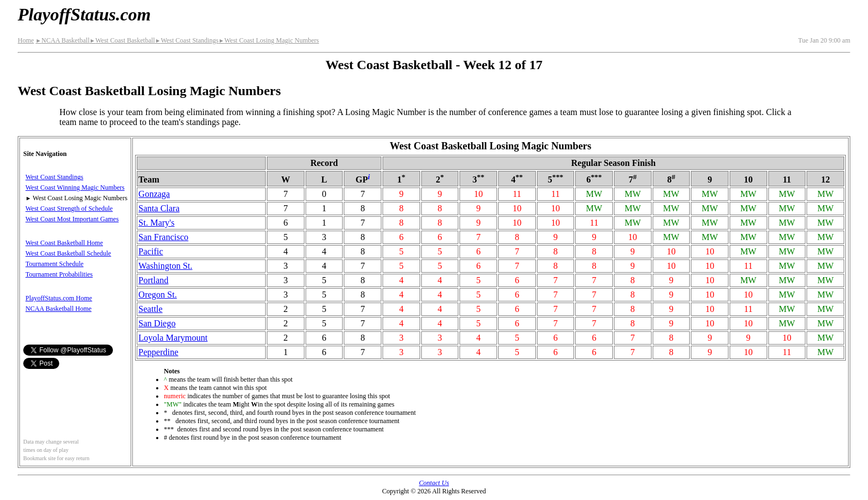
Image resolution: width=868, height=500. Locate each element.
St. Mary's (156, 223)
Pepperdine (158, 352)
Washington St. (165, 266)
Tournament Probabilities (59, 274)
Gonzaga (154, 194)
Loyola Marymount (173, 338)
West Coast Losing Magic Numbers (269, 40)
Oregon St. (157, 295)
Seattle (151, 309)
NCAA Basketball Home (58, 309)
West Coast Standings (187, 40)
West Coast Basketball (122, 40)
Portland (153, 280)
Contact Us (434, 483)
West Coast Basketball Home (64, 243)
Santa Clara (159, 208)
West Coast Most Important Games (72, 219)
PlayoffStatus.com (84, 14)
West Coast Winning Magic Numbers (75, 187)
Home (26, 40)
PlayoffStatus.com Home (59, 298)
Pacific (151, 251)
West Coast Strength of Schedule (69, 209)
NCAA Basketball (62, 40)
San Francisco (163, 237)
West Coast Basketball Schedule (68, 253)
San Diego (157, 323)
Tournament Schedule (55, 264)
